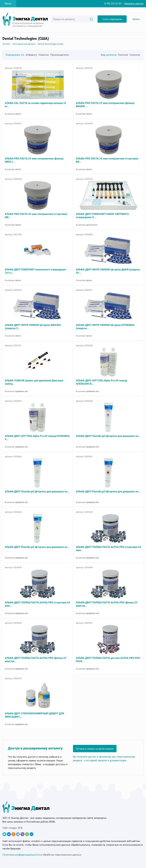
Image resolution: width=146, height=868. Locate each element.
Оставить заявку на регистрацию (95, 749)
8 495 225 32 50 (113, 4)
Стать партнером (112, 19)
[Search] (91, 19)
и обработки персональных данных (42, 855)
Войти (136, 19)
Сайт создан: (13, 828)
